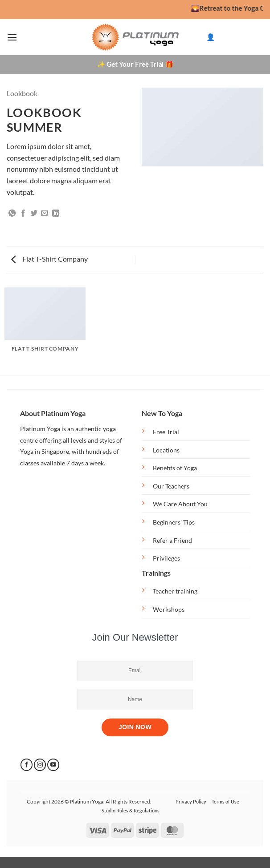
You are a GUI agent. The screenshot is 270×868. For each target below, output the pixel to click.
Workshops (169, 609)
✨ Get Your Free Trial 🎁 (135, 64)
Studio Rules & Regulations (131, 810)
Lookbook (22, 93)
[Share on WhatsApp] (12, 214)
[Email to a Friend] (45, 214)
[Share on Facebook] (23, 214)
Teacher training (175, 591)
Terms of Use (225, 801)
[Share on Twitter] (34, 214)
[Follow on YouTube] (53, 765)
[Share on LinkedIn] (56, 214)
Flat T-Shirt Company (49, 259)
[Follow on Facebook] (27, 765)
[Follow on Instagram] (40, 765)
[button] (12, 37)
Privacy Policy (191, 801)
